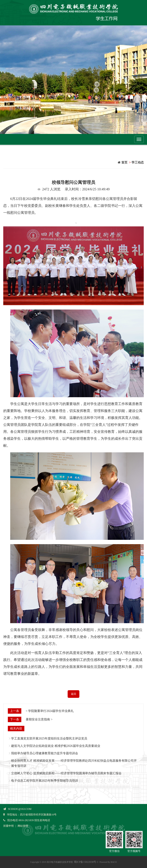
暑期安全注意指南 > (39, 719)
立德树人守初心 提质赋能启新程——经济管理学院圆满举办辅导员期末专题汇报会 (66, 773)
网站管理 (23, 826)
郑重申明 (8, 826)
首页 (123, 162)
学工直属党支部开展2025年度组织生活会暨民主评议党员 (49, 739)
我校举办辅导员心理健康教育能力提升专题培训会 (45, 753)
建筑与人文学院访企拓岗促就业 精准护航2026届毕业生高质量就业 (56, 746)
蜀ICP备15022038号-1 (86, 862)
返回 (73, 694)
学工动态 (138, 162)
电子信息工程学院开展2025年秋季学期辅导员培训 (45, 781)
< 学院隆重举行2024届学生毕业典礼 (50, 711)
